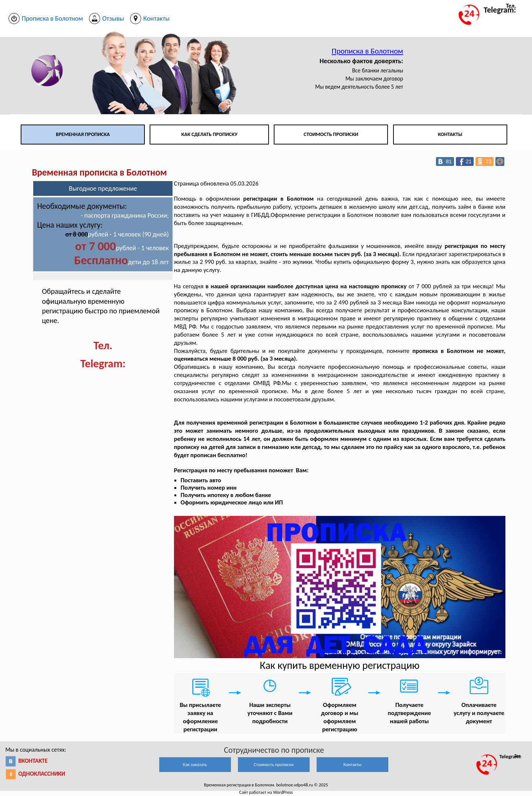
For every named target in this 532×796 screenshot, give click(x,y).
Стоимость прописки (331, 134)
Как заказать (195, 764)
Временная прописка (83, 134)
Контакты (450, 134)
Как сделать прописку (209, 134)
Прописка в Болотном (368, 51)
